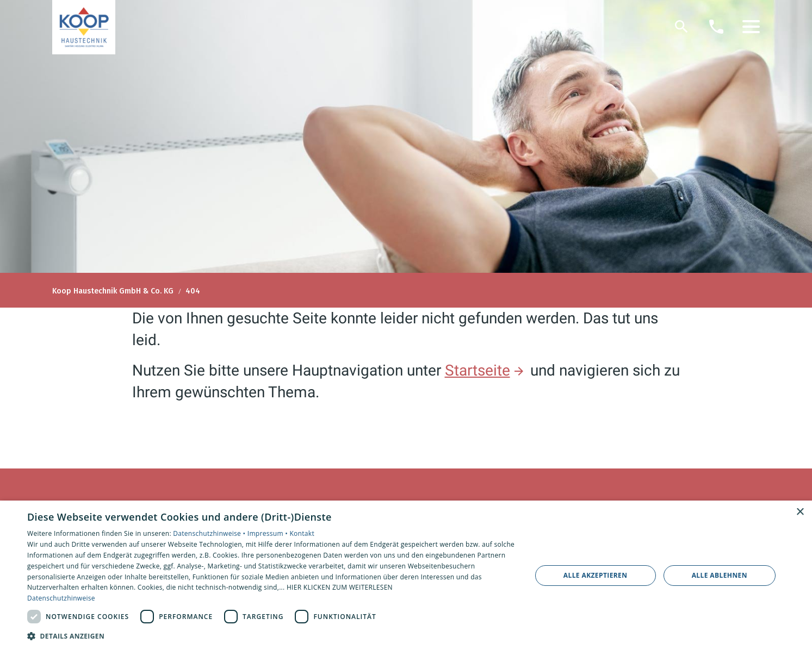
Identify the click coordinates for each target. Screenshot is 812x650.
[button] (751, 27)
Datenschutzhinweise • (210, 533)
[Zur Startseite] (84, 27)
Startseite (478, 370)
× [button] (800, 512)
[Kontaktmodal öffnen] (716, 27)
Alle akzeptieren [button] (596, 575)
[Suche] (681, 27)
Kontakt (302, 533)
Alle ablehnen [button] (720, 575)
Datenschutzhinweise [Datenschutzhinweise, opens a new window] (61, 598)
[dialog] (406, 575)
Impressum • (269, 533)
